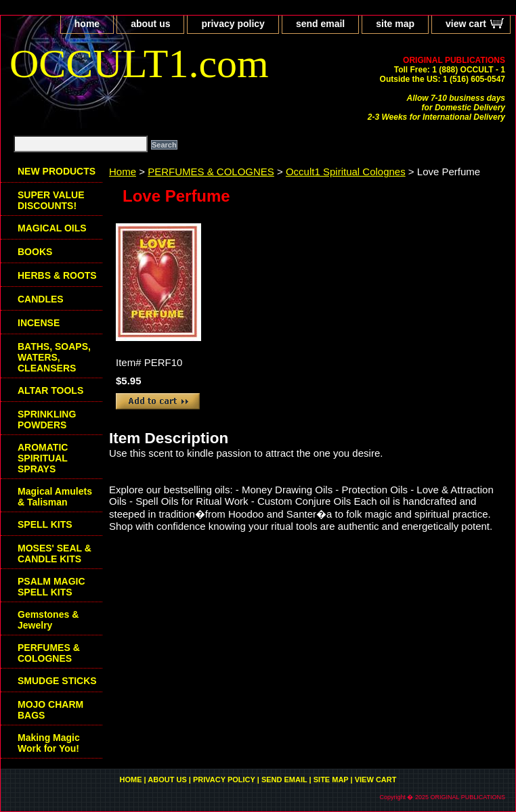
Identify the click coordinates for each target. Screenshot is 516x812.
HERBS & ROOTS (57, 275)
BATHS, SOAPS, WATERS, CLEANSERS (54, 357)
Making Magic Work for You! (49, 743)
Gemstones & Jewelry (48, 620)
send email (320, 24)
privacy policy (233, 24)
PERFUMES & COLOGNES (211, 172)
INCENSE (39, 323)
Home (123, 172)
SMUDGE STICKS (57, 681)
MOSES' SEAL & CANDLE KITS (55, 554)
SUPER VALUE (51, 200)
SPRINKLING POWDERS (47, 420)
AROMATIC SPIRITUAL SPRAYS (43, 458)
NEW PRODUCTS (57, 171)
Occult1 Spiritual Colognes (346, 172)
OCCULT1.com (139, 64)
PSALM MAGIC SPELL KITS (51, 587)
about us (150, 24)
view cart (466, 24)
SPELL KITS (45, 524)
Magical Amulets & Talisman (55, 497)
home (87, 24)
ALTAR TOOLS (50, 390)
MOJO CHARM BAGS (50, 710)
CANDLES (41, 299)
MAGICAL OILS (52, 228)
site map (395, 24)
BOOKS (35, 252)
